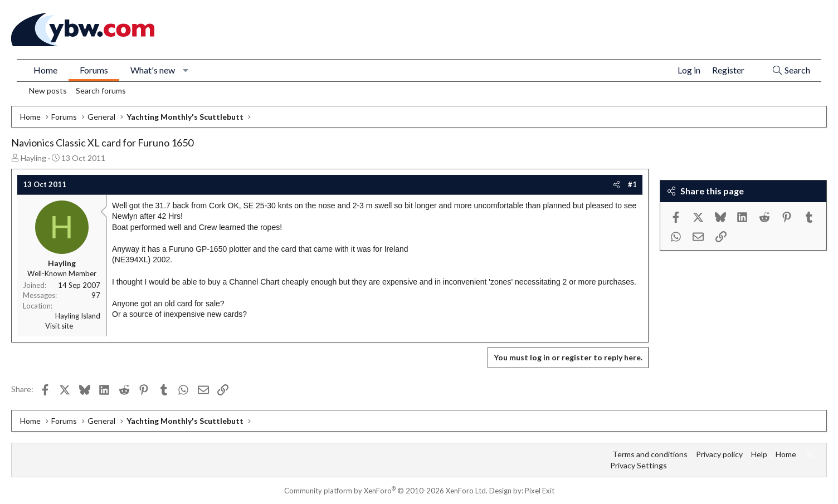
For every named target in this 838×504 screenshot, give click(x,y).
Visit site (59, 326)
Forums (94, 70)
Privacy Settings (639, 465)
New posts (48, 90)
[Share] (617, 184)
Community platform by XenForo (386, 491)
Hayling (33, 158)
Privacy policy (719, 454)
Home (45, 70)
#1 (632, 184)
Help (759, 454)
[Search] (791, 70)
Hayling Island (78, 316)
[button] (186, 70)
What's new (153, 70)
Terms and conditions (650, 454)
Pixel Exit (540, 491)
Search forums (101, 90)
